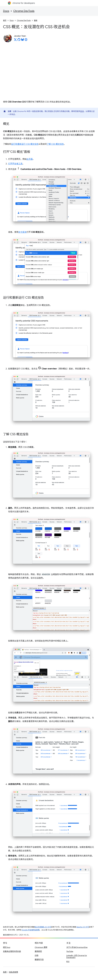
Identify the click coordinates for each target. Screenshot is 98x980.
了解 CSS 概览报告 (55, 144)
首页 (5, 20)
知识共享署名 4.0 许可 (43, 927)
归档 (36, 955)
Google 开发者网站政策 (31, 930)
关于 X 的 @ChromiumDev (77, 947)
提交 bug (7, 947)
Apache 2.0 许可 (83, 927)
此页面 (30, 159)
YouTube (70, 951)
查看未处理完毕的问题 (12, 951)
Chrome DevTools (24, 11)
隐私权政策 (14, 972)
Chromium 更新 (41, 947)
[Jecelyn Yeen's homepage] (26, 40)
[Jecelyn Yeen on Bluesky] (22, 40)
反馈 (82, 111)
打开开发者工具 (15, 164)
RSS (68, 962)
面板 (36, 20)
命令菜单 (22, 232)
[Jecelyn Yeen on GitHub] (19, 40)
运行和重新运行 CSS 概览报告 (25, 144)
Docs (6, 11)
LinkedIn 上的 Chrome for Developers (77, 956)
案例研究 (38, 951)
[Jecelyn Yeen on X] (15, 40)
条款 (5, 972)
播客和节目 (39, 959)
